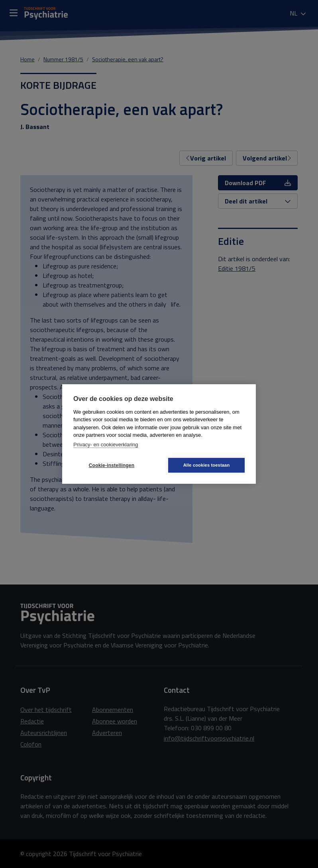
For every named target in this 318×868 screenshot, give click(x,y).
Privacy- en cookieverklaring (106, 445)
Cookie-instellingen (112, 465)
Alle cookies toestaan (207, 465)
